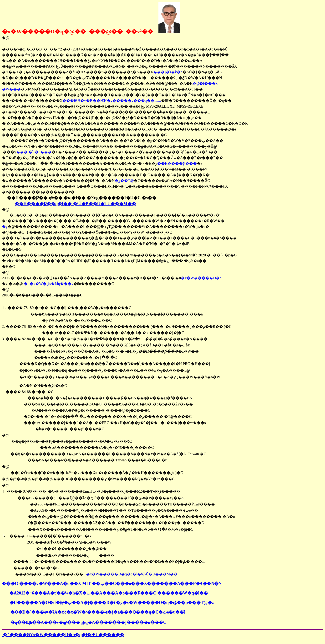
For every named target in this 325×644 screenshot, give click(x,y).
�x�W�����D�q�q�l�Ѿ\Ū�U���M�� (132, 574)
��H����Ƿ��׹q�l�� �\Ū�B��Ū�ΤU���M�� (75, 204)
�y (30, 227)
